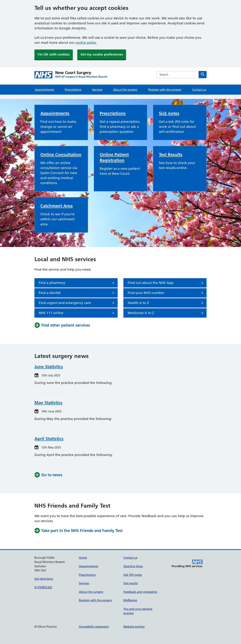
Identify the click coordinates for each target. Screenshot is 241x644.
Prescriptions (73, 90)
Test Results (171, 155)
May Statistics (48, 403)
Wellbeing (130, 600)
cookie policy (86, 43)
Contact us (199, 90)
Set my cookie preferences (102, 54)
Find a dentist (77, 293)
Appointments (44, 90)
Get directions (44, 579)
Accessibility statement (94, 627)
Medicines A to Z (166, 313)
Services (97, 90)
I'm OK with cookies (54, 54)
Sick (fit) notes (133, 575)
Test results (131, 583)
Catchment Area (56, 206)
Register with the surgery (165, 90)
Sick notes (169, 113)
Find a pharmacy (77, 283)
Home (83, 558)
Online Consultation (61, 155)
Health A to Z (166, 303)
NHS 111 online (77, 313)
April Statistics (49, 439)
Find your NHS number (166, 293)
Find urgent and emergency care (77, 303)
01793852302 (43, 587)
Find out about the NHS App (166, 283)
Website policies (134, 627)
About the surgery (125, 90)
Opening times (133, 566)
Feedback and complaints (140, 592)
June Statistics (49, 367)
